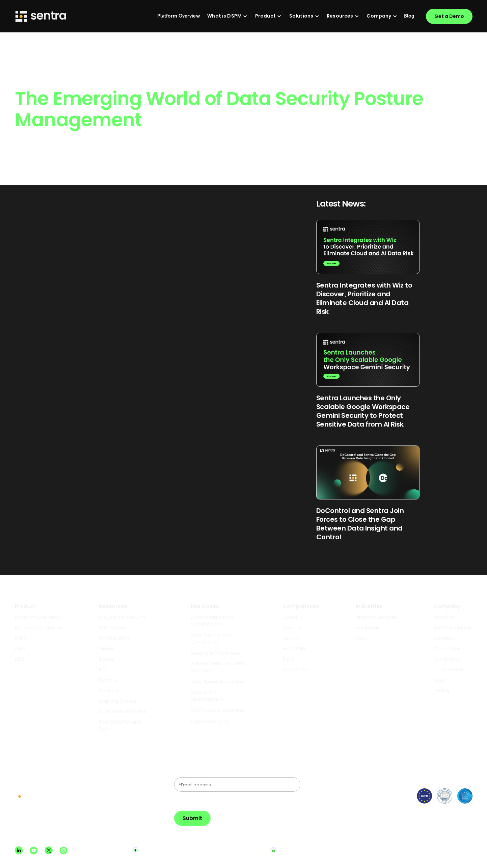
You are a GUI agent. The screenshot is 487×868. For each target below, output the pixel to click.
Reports (108, 680)
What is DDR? (114, 638)
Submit (192, 818)
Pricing (441, 690)
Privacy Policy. (194, 801)
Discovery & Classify (39, 628)
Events (107, 659)
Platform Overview (37, 617)
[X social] (49, 850)
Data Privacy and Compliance (211, 638)
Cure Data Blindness (123, 711)
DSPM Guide (113, 628)
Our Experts (447, 659)
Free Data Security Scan (121, 725)
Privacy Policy (427, 850)
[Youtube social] (34, 850)
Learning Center (118, 701)
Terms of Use (461, 850)
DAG (20, 649)
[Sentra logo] (41, 16)
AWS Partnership (453, 628)
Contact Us (447, 649)
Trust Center (449, 670)
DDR (20, 659)
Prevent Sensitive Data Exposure (217, 667)
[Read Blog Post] (368, 268)
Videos (107, 649)
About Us (444, 617)
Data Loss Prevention (215, 653)
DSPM (21, 638)
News (440, 680)
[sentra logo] (36, 797)
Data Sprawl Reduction (217, 682)
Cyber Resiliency (210, 722)
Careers (443, 638)
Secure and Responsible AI (207, 696)
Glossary (109, 690)
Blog (104, 670)
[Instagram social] (63, 850)
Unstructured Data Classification (213, 621)
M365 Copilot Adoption (217, 710)
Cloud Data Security (123, 617)
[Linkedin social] (19, 850)
